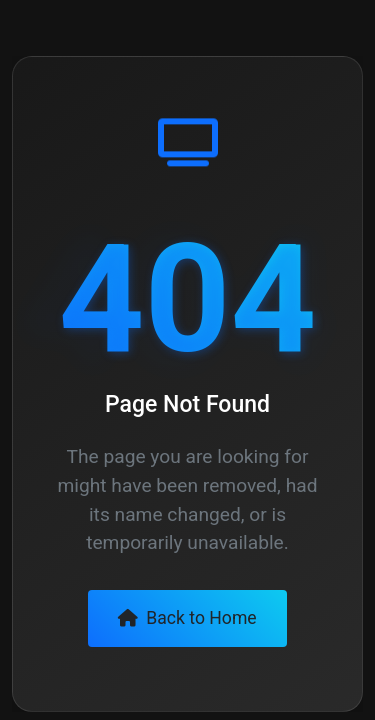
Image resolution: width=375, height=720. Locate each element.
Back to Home (187, 618)
